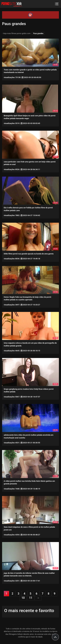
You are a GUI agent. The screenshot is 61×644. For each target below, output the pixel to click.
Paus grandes (38, 33)
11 (31, 598)
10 (23, 598)
